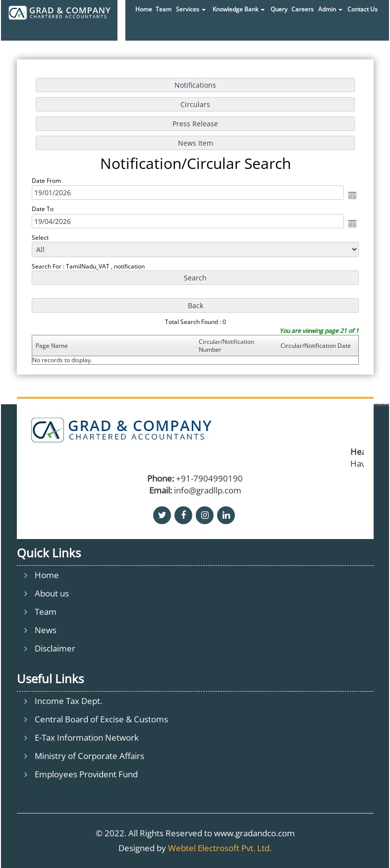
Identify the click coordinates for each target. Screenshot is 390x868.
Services (191, 9)
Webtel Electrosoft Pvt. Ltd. (220, 848)
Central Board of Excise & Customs (101, 719)
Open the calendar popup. (352, 195)
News (46, 630)
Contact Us (362, 9)
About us (52, 593)
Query (279, 9)
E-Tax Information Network (87, 737)
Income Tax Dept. (68, 701)
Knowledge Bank (239, 9)
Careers (303, 9)
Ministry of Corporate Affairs (89, 756)
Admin (330, 9)
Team (164, 9)
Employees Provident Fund (86, 774)
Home (144, 9)
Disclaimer (55, 648)
